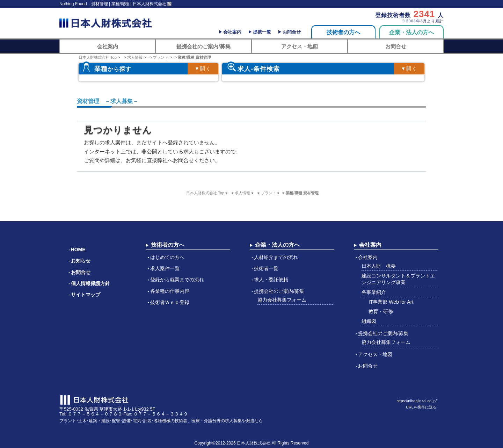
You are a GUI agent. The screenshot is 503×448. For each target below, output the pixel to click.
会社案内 (232, 32)
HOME (78, 250)
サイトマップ (86, 295)
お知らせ (81, 261)
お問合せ (292, 32)
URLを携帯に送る (421, 407)
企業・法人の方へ (411, 32)
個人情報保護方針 (90, 283)
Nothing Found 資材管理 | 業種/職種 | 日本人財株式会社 (113, 4)
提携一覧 (262, 32)
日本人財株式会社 (254, 443)
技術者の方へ (343, 32)
